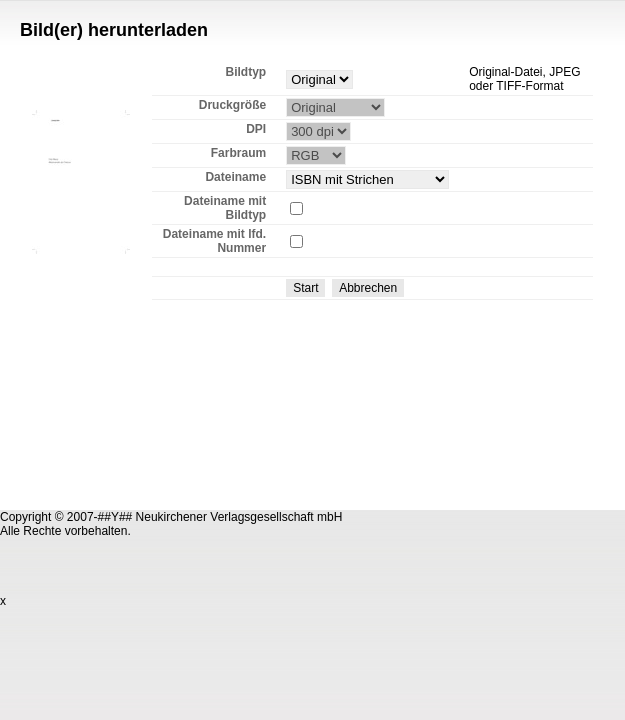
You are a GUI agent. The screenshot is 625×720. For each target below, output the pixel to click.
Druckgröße (232, 105)
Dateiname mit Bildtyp (225, 208)
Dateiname (235, 177)
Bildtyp (245, 72)
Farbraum (238, 153)
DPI (256, 129)
